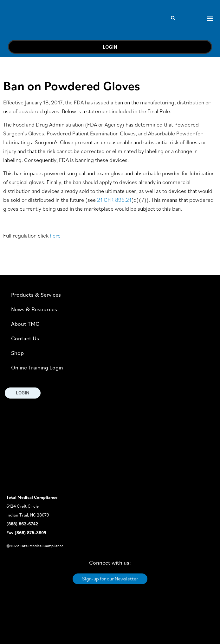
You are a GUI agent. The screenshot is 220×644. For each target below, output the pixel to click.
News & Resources (34, 309)
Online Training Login (37, 367)
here (55, 235)
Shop (17, 353)
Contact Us (25, 338)
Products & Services (36, 295)
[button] (173, 18)
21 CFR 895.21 (114, 200)
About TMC (25, 324)
